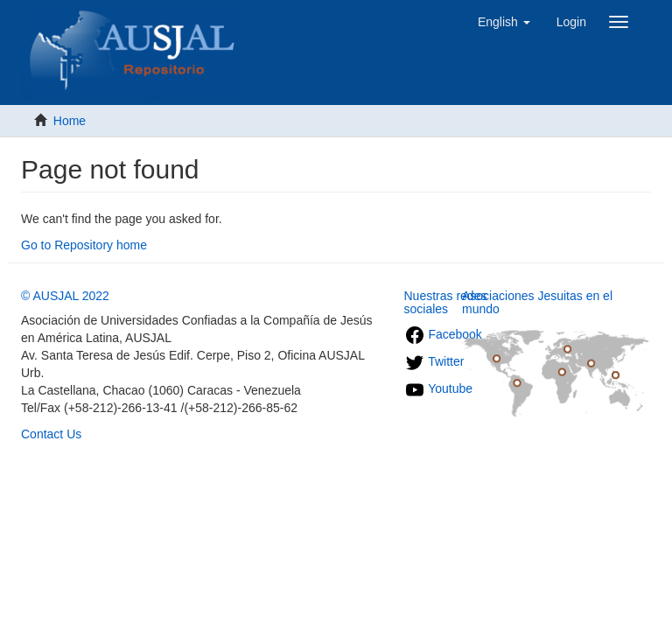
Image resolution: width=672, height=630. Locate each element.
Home (70, 121)
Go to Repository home (84, 245)
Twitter (434, 361)
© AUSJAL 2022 (65, 296)
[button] (504, 22)
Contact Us (51, 434)
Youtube (439, 388)
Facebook (443, 334)
